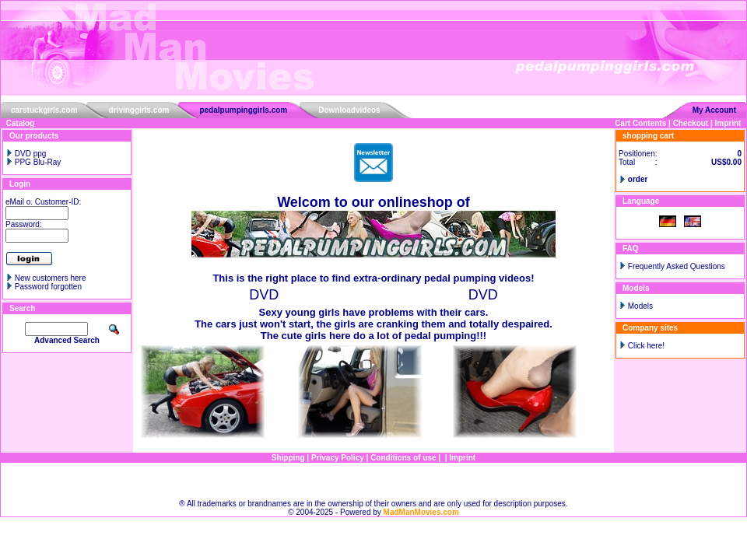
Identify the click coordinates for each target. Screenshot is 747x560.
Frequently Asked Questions (677, 266)
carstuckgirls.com (44, 110)
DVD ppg (26, 154)
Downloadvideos (349, 110)
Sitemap (374, 481)
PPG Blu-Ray (33, 162)
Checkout (691, 123)
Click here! (646, 346)
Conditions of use (403, 458)
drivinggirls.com (139, 110)
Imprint (728, 123)
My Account (714, 110)
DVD (264, 295)
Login (20, 184)
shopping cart (648, 136)
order (638, 179)
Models (640, 306)
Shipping (288, 458)
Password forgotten (48, 287)
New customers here (51, 278)
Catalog (21, 123)
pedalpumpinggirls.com (243, 110)
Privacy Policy (338, 458)
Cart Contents (640, 123)
